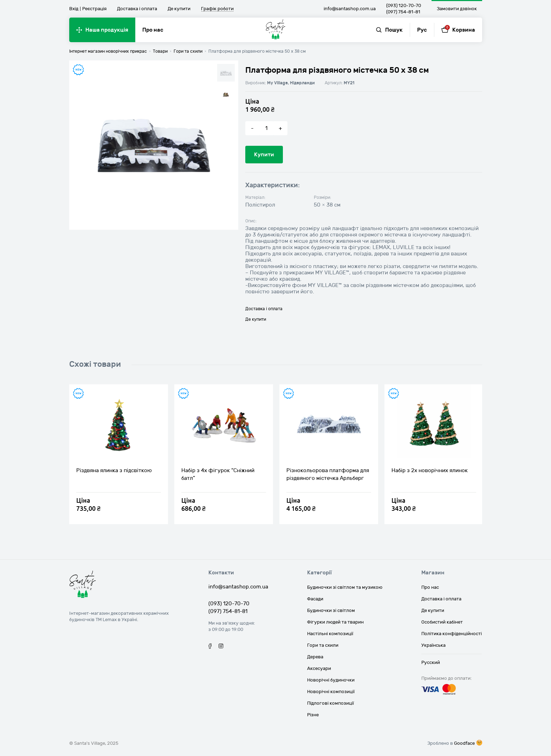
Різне (313, 715)
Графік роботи (217, 9)
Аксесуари (319, 669)
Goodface (464, 743)
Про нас (153, 30)
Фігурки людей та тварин (335, 622)
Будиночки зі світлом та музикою (345, 587)
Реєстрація (94, 9)
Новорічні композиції (331, 692)
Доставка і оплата (137, 9)
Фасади (315, 599)
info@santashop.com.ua (350, 9)
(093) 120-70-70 (404, 6)
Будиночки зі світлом (331, 611)
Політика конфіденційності (452, 634)
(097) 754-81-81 (403, 12)
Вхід (74, 9)
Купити (264, 155)
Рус (422, 30)
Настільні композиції (330, 634)
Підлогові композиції (330, 703)
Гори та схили (323, 645)
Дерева (315, 657)
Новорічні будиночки (331, 680)
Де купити (179, 9)
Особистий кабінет (442, 622)
